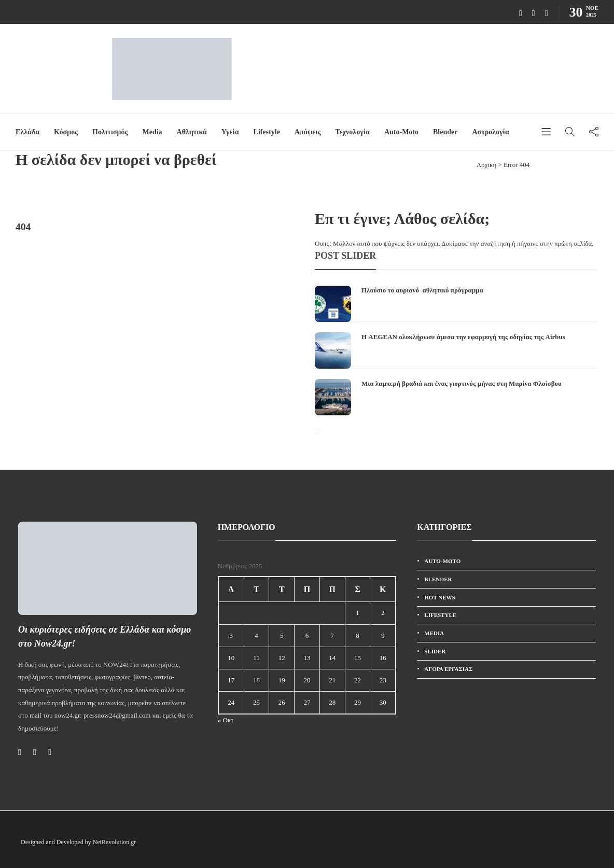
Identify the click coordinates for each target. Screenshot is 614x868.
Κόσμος (66, 132)
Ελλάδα (27, 132)
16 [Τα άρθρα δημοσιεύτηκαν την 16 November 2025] (383, 658)
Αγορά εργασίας (448, 669)
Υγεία (230, 132)
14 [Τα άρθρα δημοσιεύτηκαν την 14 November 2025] (332, 658)
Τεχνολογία (353, 132)
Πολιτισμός (110, 132)
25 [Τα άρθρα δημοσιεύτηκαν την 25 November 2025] (256, 702)
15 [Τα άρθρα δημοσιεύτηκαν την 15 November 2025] (358, 658)
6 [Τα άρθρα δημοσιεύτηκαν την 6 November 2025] (307, 635)
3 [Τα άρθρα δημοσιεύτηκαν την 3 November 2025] (231, 635)
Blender (445, 132)
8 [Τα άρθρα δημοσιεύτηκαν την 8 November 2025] (358, 635)
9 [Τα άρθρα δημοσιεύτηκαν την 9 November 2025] (383, 635)
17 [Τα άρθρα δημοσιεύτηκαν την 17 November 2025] (231, 680)
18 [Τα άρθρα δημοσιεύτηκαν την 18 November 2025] (256, 680)
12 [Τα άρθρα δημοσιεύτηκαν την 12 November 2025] (282, 658)
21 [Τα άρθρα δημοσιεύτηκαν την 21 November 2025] (332, 680)
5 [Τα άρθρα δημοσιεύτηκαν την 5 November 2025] (282, 635)
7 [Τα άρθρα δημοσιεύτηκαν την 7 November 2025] (332, 635)
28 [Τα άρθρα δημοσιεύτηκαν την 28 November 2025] (332, 702)
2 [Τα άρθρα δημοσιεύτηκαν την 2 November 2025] (383, 613)
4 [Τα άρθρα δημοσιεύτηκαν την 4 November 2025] (256, 635)
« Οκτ (226, 720)
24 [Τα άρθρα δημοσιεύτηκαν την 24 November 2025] (231, 702)
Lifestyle (267, 132)
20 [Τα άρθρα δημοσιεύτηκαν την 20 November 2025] (307, 680)
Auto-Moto (401, 132)
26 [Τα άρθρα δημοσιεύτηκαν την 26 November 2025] (282, 702)
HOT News (439, 597)
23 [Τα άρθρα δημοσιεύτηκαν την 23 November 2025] (383, 680)
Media (152, 132)
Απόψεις (308, 132)
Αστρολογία (490, 132)
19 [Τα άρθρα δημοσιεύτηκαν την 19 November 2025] (282, 680)
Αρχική (487, 165)
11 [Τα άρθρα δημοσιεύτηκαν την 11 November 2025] (256, 658)
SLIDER (435, 651)
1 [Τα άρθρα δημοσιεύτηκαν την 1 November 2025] (358, 613)
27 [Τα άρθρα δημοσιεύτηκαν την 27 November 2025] (307, 702)
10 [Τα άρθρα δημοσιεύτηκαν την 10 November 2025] (231, 658)
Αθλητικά (192, 132)
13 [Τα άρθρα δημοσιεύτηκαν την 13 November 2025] (307, 658)
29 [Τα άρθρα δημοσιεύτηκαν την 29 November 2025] (358, 702)
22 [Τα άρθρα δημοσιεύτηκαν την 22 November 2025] (358, 680)
